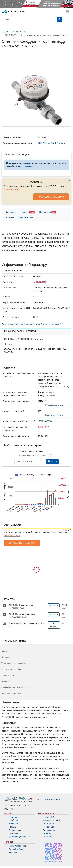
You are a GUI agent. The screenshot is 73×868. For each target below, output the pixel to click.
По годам (47, 837)
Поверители (48, 212)
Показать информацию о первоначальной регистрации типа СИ (32, 324)
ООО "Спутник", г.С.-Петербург (52, 143)
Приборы (13, 820)
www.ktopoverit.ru (12, 189)
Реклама (13, 852)
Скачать (10, 217)
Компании (14, 824)
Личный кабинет (17, 849)
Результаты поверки (19, 846)
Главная (13, 817)
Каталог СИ (48, 817)
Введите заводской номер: (32, 451)
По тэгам (47, 833)
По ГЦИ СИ (48, 827)
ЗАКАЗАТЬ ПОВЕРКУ (51, 197)
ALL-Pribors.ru (13, 12)
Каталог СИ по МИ (52, 820)
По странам (48, 824)
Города (12, 827)
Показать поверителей (54, 415)
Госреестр (11, 212)
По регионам (49, 830)
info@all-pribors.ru (52, 799)
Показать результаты (54, 405)
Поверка (28, 212)
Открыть (54, 625)
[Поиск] (27, 19)
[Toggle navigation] (68, 12)
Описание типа (26, 217)
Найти (52, 461)
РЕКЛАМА (66, 181)
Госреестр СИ (16, 830)
